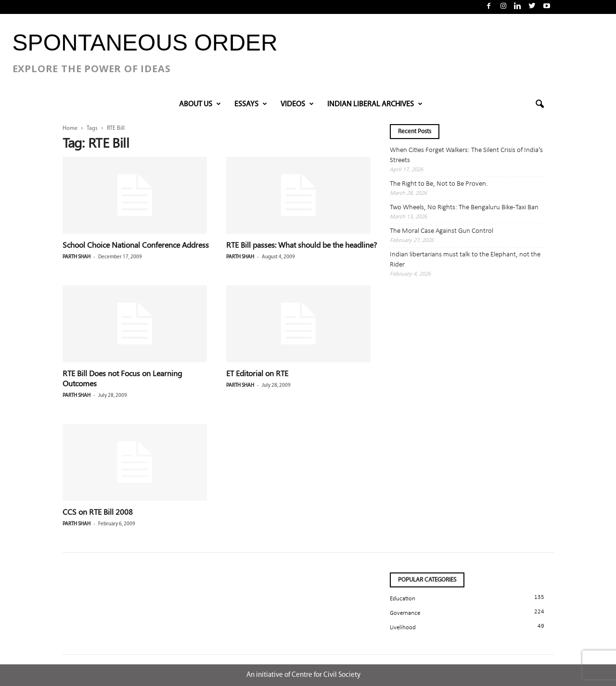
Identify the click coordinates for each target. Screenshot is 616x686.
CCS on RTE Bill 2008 (98, 512)
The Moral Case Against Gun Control (442, 231)
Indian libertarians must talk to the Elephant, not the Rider (465, 260)
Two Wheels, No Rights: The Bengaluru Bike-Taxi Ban (464, 208)
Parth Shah (77, 257)
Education (403, 599)
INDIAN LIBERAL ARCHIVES (375, 104)
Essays (251, 104)
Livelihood (403, 628)
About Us (200, 104)
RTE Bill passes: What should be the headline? (302, 245)
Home (70, 128)
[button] (539, 104)
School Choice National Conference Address (136, 245)
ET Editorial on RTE (257, 373)
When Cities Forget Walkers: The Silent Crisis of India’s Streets (466, 155)
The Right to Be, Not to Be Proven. (439, 184)
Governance (405, 613)
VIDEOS (297, 104)
